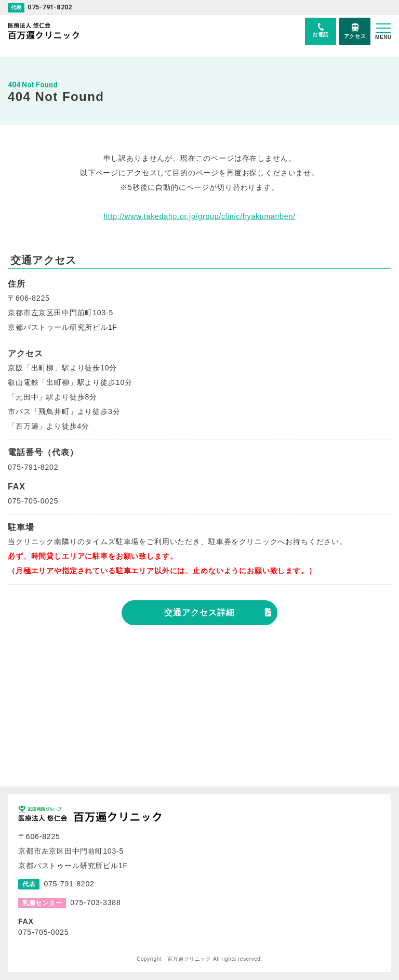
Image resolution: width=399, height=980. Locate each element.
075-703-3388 (95, 902)
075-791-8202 (50, 7)
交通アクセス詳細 (199, 612)
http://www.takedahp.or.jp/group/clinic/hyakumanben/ (199, 216)
